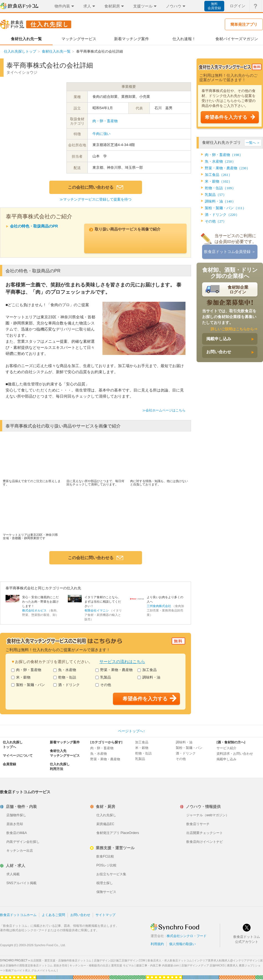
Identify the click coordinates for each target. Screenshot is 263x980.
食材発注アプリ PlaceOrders (118, 833)
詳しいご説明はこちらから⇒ (234, 329)
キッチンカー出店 (20, 851)
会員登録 (9, 764)
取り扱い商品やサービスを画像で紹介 (128, 229)
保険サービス (106, 892)
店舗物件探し (16, 815)
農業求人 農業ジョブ (240, 965)
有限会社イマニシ (97, 610)
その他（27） (216, 221)
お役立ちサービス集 (111, 874)
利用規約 (157, 944)
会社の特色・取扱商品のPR (34, 226)
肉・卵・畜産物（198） (224, 155)
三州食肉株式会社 (159, 606)
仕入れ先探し (106, 815)
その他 (103, 685)
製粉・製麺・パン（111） (225, 208)
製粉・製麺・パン (28, 685)
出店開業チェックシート (205, 833)
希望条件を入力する (226, 117)
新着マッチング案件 (65, 742)
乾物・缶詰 (65, 677)
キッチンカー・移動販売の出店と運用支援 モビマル (102, 965)
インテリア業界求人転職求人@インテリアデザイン (226, 960)
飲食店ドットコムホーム (18, 915)
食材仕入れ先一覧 (56, 51)
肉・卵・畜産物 (105, 121)
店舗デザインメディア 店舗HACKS (203, 965)
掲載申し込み (219, 339)
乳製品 (103, 677)
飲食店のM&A (17, 833)
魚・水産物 (65, 670)
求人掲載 (13, 874)
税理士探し (105, 883)
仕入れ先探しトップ (20, 51)
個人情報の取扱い (182, 944)
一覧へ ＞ (253, 143)
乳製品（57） (216, 195)
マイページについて (18, 756)
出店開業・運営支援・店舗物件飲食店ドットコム (61, 960)
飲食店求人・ (170, 960)
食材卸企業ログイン (238, 290)
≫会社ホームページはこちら (164, 410)
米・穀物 (21, 677)
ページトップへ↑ (131, 731)
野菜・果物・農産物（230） (227, 168)
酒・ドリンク (66, 685)
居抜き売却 (15, 824)
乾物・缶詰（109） (220, 188)
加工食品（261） (218, 175)
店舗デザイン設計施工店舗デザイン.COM (120, 960)
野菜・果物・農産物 (114, 670)
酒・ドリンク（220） (222, 215)
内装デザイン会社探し (23, 842)
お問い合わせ (219, 352)
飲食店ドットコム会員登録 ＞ (230, 252)
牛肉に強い (101, 134)
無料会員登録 (214, 6)
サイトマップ (105, 915)
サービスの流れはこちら (122, 662)
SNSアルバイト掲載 (21, 883)
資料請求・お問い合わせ (235, 754)
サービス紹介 (226, 748)
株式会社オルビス (34, 610)
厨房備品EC (105, 824)
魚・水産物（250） (220, 161)
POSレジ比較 (106, 865)
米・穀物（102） (218, 181)
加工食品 (147, 670)
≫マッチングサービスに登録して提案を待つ (96, 199)
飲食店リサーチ (198, 824)
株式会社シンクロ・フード (187, 936)
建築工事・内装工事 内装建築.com (158, 965)
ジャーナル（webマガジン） (208, 815)
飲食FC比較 (105, 856)
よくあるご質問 (53, 915)
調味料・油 (149, 677)
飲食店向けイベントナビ (205, 842)
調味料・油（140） (220, 201)
